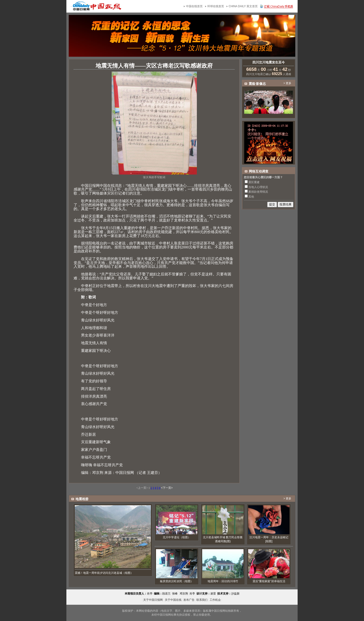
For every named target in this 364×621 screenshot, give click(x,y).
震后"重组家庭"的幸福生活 (269, 581)
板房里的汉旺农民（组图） (177, 581)
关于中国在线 (173, 600)
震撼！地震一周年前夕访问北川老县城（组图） (104, 573)
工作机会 (215, 600)
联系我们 (202, 600)
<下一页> (167, 488)
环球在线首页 (216, 6)
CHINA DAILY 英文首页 (243, 6)
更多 (289, 83)
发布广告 (189, 600)
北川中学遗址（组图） (177, 537)
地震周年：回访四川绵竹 (223, 581)
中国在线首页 (194, 6)
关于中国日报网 (153, 600)
